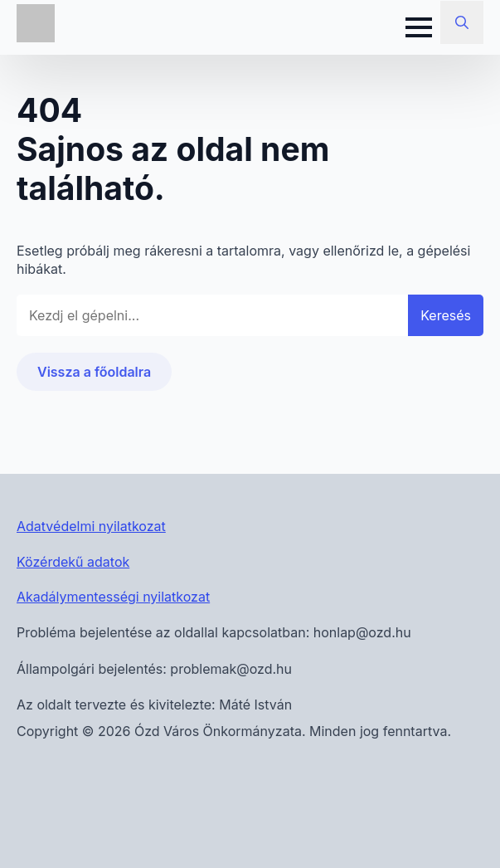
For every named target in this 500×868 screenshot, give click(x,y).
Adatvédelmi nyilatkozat (91, 526)
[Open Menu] (419, 27)
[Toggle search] (462, 22)
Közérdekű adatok (73, 562)
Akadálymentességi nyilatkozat (113, 597)
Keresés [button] (446, 315)
